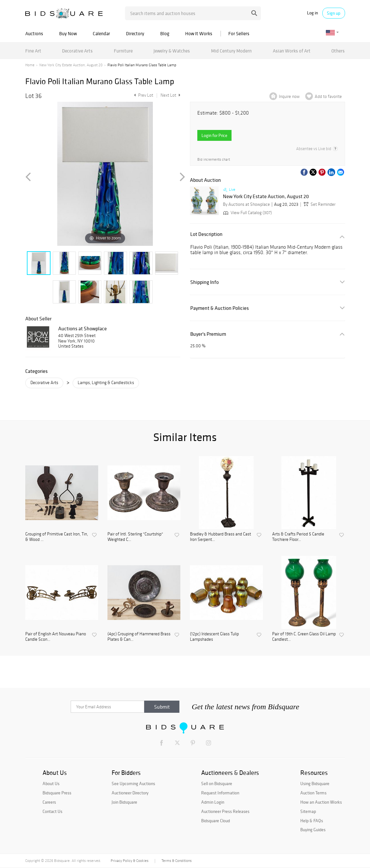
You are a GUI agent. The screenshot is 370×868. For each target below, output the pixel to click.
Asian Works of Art (292, 51)
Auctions (34, 33)
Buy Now (68, 33)
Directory (135, 33)
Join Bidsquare (124, 802)
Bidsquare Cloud (216, 821)
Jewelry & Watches (172, 51)
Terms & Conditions (177, 861)
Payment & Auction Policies (220, 308)
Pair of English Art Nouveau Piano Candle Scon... (56, 637)
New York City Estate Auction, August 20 (71, 65)
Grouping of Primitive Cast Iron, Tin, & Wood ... (57, 537)
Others (338, 51)
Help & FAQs (312, 821)
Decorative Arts (77, 51)
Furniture (123, 51)
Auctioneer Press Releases (225, 811)
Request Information (220, 793)
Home (30, 65)
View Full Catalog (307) (247, 213)
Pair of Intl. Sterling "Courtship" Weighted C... (135, 537)
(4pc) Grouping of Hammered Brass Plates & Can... (139, 637)
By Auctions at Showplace (246, 204)
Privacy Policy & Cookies (130, 861)
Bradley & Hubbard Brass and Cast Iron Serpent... (220, 537)
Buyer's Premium (208, 334)
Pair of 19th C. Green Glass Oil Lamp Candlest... (304, 637)
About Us (51, 784)
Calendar (101, 33)
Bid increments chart (214, 159)
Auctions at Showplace (83, 328)
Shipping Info (205, 282)
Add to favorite (328, 96)
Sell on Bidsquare (217, 784)
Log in (312, 13)
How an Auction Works (321, 802)
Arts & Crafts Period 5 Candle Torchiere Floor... (298, 537)
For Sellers (239, 33)
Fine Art (33, 51)
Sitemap (308, 811)
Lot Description (206, 234)
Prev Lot (143, 95)
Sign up (334, 13)
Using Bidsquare (315, 784)
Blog (165, 33)
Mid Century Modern (231, 51)
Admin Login (213, 802)
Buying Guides (313, 830)
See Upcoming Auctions (133, 784)
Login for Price (214, 135)
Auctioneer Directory (130, 793)
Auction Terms (313, 793)
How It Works (199, 33)
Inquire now (289, 96)
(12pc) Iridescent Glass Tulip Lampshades (214, 637)
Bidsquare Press (57, 793)
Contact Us (52, 811)
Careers (49, 802)
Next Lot (170, 95)
